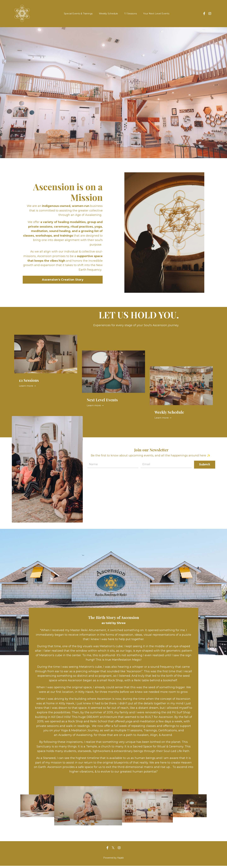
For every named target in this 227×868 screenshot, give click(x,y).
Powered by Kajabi (113, 860)
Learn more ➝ (28, 386)
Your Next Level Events (156, 14)
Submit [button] (205, 464)
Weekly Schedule (109, 14)
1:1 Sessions (131, 14)
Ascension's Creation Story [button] (63, 280)
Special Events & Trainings (78, 14)
